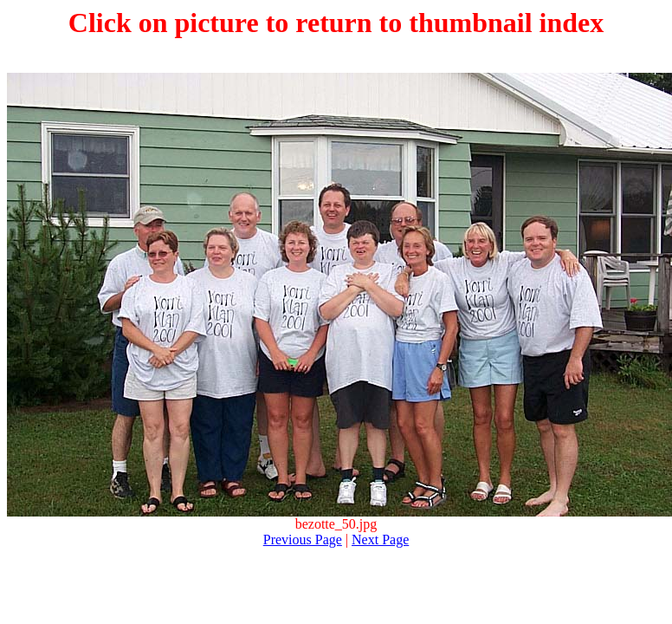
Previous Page (303, 539)
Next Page (380, 539)
